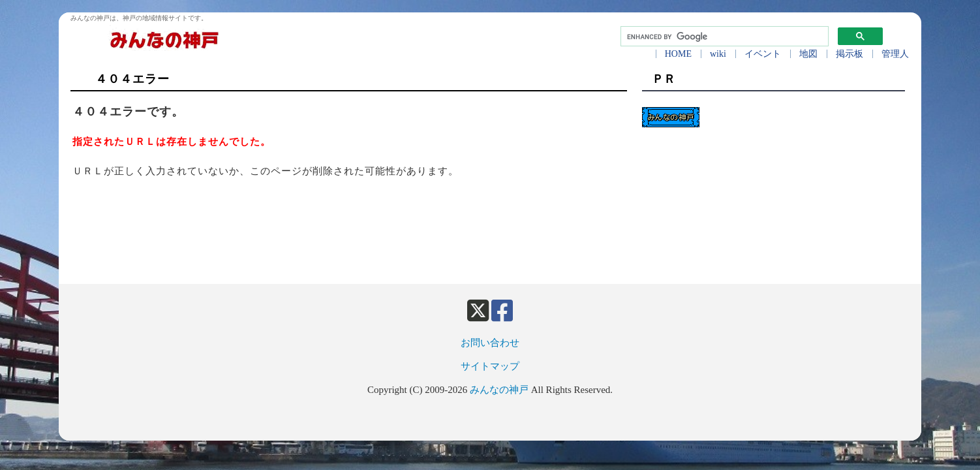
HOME (678, 54)
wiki (718, 54)
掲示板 (850, 54)
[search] (723, 37)
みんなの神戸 (499, 390)
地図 (808, 54)
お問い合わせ (490, 343)
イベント (763, 54)
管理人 (895, 54)
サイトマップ (490, 366)
